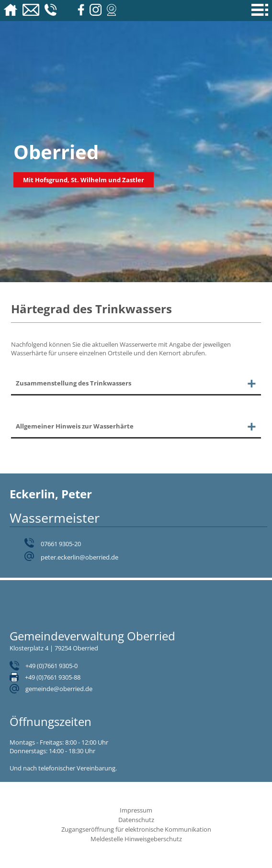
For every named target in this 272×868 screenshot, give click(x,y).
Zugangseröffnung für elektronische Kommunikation (136, 829)
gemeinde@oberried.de (59, 689)
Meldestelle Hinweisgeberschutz (136, 839)
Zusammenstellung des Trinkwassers (74, 383)
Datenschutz (136, 820)
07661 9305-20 (61, 544)
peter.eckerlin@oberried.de (79, 557)
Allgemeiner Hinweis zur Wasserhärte (75, 426)
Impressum (136, 810)
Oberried (56, 152)
